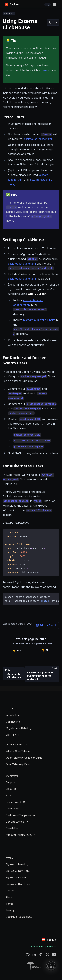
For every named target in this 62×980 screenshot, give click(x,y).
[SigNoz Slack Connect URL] (41, 955)
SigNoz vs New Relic (18, 871)
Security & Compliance (19, 917)
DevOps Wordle (15, 822)
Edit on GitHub (46, 625)
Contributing (13, 722)
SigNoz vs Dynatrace (18, 884)
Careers (10, 891)
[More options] (56, 22)
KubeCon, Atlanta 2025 (19, 835)
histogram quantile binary (39, 320)
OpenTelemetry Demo (19, 764)
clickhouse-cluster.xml (38, 139)
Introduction (13, 715)
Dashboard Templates (19, 815)
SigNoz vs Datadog (17, 864)
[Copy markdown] (50, 22)
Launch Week (14, 802)
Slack (9, 789)
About (9, 897)
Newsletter (12, 828)
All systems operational (44, 946)
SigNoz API (12, 735)
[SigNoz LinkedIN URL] (34, 955)
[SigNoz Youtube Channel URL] (54, 955)
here (44, 70)
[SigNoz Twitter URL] (47, 955)
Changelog (12, 809)
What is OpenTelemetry (19, 751)
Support (10, 782)
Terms (10, 904)
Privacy (10, 910)
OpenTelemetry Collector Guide (24, 758)
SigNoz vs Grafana (17, 877)
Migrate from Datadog (19, 728)
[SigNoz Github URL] (28, 955)
